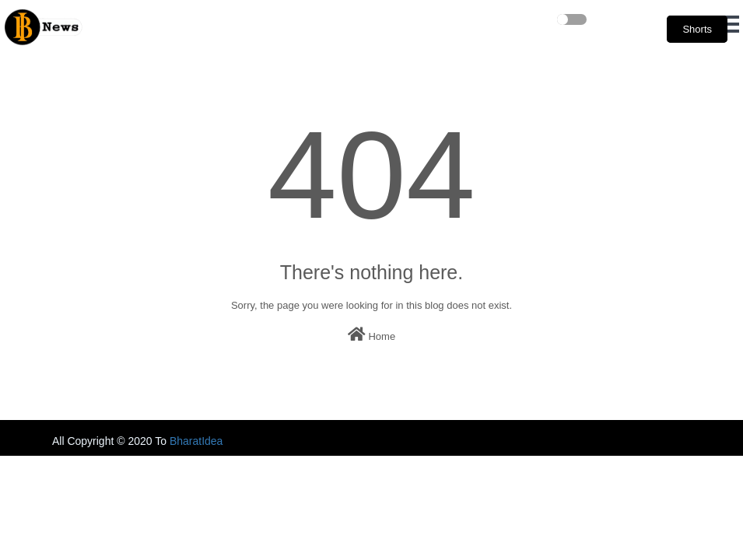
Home (371, 334)
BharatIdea (196, 441)
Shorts (697, 29)
